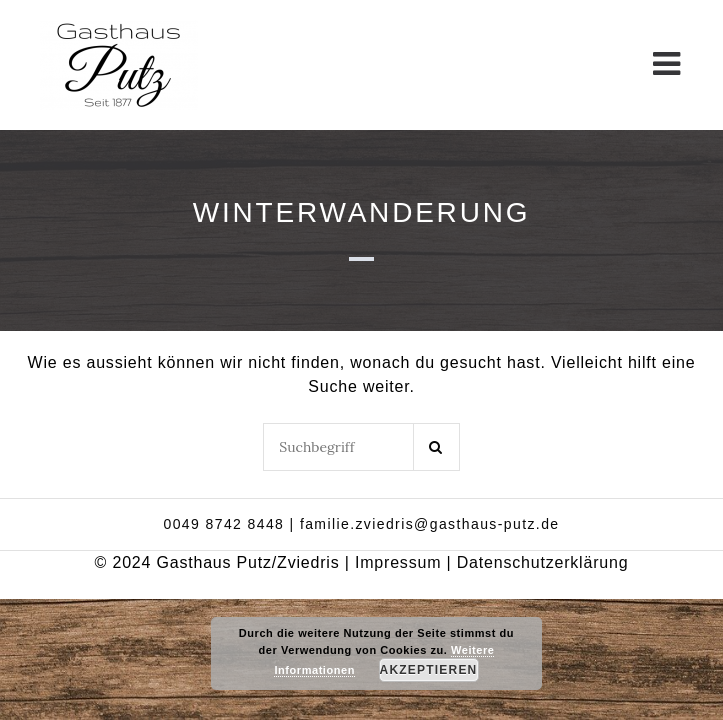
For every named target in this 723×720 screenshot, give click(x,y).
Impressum (398, 562)
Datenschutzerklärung (543, 562)
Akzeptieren (429, 670)
